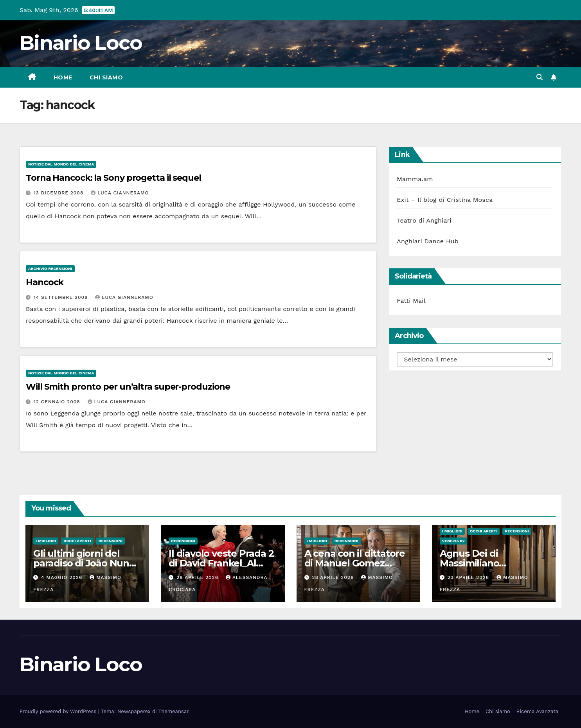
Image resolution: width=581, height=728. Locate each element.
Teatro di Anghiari (424, 220)
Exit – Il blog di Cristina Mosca (445, 200)
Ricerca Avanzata (537, 711)
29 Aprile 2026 (198, 577)
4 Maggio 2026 (63, 577)
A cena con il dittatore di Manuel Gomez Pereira (355, 563)
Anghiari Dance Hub (428, 241)
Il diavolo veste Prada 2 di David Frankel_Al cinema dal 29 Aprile (221, 563)
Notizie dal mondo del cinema (61, 164)
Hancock (45, 282)
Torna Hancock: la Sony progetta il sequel (113, 178)
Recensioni (111, 541)
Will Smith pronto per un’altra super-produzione (128, 387)
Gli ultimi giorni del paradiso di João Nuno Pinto (84, 563)
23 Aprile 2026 (469, 577)
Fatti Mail (411, 301)
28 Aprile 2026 (334, 577)
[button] (540, 77)
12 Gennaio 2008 (58, 402)
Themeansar (174, 711)
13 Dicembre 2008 (59, 193)
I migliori (46, 541)
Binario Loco (81, 43)
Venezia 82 (453, 541)
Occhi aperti (77, 541)
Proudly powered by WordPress (59, 711)
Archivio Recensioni (50, 269)
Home (63, 77)
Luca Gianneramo (120, 193)
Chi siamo (106, 77)
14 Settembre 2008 (62, 297)
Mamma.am (415, 179)
